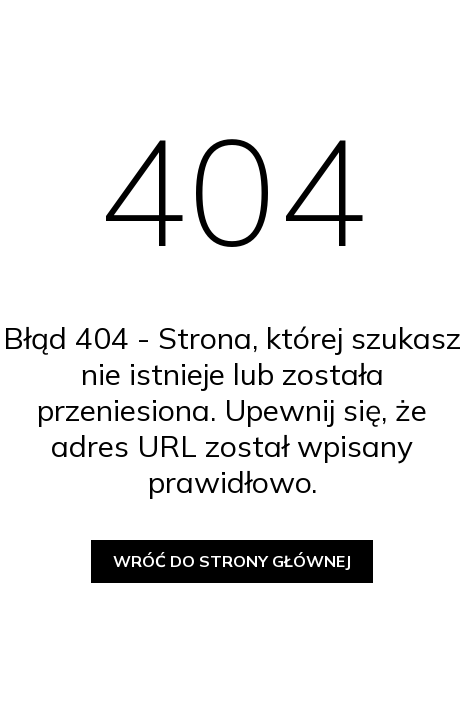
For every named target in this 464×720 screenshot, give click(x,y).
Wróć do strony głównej (232, 561)
